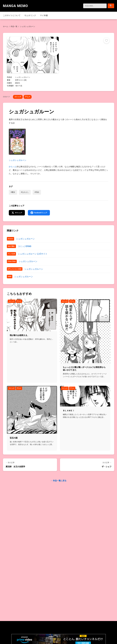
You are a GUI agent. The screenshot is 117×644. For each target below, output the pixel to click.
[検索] (93, 6)
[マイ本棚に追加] (106, 41)
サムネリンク (30, 15)
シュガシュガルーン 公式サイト (33, 254)
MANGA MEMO (15, 6)
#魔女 (13, 192)
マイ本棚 (44, 15)
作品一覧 (14, 26)
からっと (13, 167)
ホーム (6, 26)
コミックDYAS (25, 247)
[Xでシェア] (17, 213)
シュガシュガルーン (18, 145)
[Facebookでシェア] (41, 213)
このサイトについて (12, 15)
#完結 (37, 192)
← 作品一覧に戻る (59, 481)
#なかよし (25, 192)
